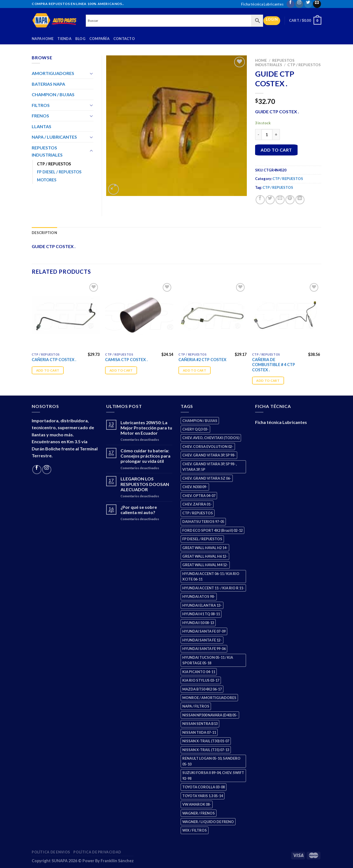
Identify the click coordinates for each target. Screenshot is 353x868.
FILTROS (41, 105)
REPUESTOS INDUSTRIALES (275, 63)
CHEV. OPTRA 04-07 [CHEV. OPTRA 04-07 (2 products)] (199, 496)
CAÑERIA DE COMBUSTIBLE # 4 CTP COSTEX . (274, 365)
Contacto (124, 39)
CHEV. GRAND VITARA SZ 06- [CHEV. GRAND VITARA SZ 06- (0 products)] (207, 478)
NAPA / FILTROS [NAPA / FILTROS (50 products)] (196, 706)
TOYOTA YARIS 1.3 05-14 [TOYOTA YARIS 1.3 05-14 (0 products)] (203, 796)
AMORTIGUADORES (53, 73)
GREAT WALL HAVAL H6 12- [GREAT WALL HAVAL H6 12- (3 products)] (205, 556)
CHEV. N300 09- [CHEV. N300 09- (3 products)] (195, 487)
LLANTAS (42, 126)
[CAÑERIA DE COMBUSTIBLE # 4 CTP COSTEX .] (286, 316)
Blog (80, 39)
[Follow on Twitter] (308, 4)
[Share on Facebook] (260, 200)
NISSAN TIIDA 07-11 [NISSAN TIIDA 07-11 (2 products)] (199, 732)
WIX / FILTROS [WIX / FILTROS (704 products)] (195, 830)
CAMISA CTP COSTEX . (126, 360)
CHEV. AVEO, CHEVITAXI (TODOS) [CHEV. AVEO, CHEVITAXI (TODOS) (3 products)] (211, 438)
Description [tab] (44, 233)
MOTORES (47, 180)
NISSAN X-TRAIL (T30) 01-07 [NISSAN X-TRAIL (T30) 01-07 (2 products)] (206, 741)
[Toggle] (91, 73)
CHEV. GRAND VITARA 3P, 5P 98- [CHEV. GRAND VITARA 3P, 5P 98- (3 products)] (209, 455)
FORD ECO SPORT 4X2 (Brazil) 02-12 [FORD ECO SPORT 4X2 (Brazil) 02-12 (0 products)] (212, 530)
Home (261, 60)
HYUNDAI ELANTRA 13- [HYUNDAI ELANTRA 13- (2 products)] (202, 605)
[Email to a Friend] (280, 200)
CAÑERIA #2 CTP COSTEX (202, 360)
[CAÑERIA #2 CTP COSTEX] (212, 316)
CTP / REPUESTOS (304, 65)
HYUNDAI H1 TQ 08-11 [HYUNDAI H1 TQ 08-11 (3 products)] (201, 614)
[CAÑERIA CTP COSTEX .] (66, 316)
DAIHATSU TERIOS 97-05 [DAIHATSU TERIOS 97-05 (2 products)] (203, 522)
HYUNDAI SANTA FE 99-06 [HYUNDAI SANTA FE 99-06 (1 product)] (204, 649)
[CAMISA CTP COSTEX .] (139, 316)
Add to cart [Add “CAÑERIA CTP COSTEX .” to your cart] (48, 370)
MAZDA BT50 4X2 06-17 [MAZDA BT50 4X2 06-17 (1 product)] (202, 689)
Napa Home (43, 39)
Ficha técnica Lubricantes (262, 4)
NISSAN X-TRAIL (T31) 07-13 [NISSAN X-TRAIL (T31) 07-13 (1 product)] (206, 750)
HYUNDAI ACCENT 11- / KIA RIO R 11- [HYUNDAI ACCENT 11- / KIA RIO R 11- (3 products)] (213, 588)
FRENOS (40, 116)
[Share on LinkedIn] (300, 200)
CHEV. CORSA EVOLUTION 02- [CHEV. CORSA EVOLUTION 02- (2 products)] (208, 447)
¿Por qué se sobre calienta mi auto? (139, 510)
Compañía (99, 39)
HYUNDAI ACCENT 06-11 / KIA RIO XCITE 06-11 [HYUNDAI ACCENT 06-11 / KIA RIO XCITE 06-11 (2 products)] (211, 576)
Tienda (64, 39)
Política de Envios (51, 852)
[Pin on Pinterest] (290, 200)
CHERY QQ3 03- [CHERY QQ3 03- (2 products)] (195, 429)
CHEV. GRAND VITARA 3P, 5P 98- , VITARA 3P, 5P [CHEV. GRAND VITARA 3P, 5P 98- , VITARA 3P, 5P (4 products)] (210, 467)
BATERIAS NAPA (48, 84)
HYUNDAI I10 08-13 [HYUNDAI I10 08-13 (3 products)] (198, 623)
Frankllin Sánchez (117, 861)
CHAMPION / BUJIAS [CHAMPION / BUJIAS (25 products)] (200, 421)
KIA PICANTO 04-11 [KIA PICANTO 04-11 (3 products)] (199, 672)
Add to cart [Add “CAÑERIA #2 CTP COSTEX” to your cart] (195, 370)
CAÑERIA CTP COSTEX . (54, 360)
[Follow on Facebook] (291, 4)
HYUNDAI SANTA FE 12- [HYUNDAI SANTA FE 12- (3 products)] (202, 640)
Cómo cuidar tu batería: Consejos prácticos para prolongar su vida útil (145, 456)
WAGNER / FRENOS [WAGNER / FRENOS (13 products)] (199, 813)
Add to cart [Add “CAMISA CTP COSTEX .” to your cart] (121, 370)
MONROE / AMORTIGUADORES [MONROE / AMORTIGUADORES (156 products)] (209, 698)
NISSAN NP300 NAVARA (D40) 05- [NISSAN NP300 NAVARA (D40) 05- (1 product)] (210, 715)
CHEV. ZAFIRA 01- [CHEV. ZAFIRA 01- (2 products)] (197, 504)
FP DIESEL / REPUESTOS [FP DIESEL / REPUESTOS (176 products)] (202, 539)
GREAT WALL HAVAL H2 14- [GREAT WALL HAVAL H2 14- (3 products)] (205, 548)
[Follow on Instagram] (299, 4)
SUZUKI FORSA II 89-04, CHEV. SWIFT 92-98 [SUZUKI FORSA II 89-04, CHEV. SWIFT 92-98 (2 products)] (213, 775)
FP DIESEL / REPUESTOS (59, 172)
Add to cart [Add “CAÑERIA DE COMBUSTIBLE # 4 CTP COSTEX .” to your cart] (268, 381)
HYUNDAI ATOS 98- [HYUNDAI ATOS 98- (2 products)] (199, 596)
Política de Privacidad (97, 852)
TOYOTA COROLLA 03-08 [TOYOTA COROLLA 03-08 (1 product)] (204, 787)
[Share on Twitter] (270, 200)
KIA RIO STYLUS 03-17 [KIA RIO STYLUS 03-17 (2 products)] (201, 680)
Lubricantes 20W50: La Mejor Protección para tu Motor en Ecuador (146, 428)
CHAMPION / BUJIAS (53, 94)
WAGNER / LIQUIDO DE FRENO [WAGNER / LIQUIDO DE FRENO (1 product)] (208, 822)
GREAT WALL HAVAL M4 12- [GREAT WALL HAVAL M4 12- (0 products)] (205, 565)
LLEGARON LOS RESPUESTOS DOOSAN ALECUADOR (145, 484)
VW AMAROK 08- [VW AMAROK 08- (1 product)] (197, 804)
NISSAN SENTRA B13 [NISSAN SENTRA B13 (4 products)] (200, 724)
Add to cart (276, 150)
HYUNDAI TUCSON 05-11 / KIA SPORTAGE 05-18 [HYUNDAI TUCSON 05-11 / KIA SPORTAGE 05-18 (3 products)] (208, 660)
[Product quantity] (267, 135)
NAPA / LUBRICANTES (54, 137)
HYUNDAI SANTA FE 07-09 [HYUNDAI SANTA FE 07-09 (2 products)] (204, 631)
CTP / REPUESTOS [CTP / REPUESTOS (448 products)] (198, 513)
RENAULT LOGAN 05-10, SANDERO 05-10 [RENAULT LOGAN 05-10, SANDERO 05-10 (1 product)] (211, 761)
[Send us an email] (317, 4)
